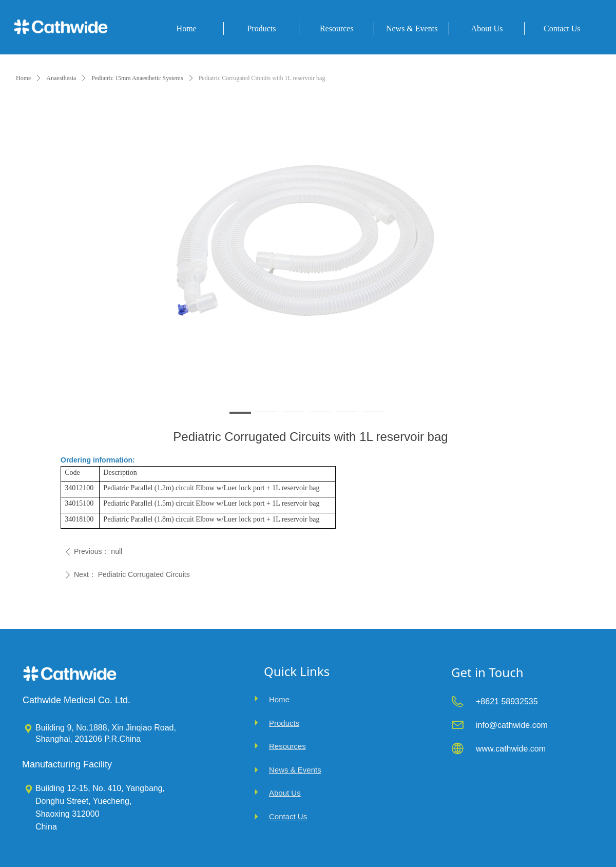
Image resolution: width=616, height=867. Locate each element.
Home (23, 78)
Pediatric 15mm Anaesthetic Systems (137, 78)
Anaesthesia (61, 78)
